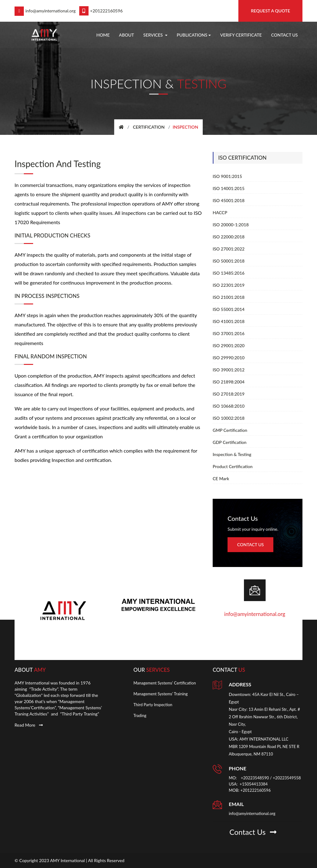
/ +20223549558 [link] (285, 777)
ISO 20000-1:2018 (231, 225)
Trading (140, 715)
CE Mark (221, 478)
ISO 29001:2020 (229, 345)
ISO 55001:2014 (229, 309)
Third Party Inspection (153, 704)
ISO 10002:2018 (229, 418)
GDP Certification (230, 442)
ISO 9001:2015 (227, 176)
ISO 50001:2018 (229, 261)
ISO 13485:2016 (229, 273)
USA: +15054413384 (248, 784)
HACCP (220, 213)
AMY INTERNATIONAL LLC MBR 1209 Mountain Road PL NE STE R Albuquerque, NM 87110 (264, 746)
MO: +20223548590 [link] (249, 777)
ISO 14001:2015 (229, 188)
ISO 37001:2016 (229, 333)
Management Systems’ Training (161, 693)
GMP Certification (230, 430)
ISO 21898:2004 (229, 382)
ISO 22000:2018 (229, 237)
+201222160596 (101, 11)
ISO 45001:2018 (229, 200)
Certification (149, 127)
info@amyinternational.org (45, 11)
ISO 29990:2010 (229, 358)
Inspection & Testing (232, 454)
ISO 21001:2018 (229, 297)
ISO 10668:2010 (229, 406)
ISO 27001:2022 (229, 249)
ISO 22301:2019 (229, 285)
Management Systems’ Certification (165, 683)
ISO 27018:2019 (229, 394)
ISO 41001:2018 (229, 321)
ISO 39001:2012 (229, 370)
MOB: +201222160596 (250, 790)
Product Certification (233, 466)
